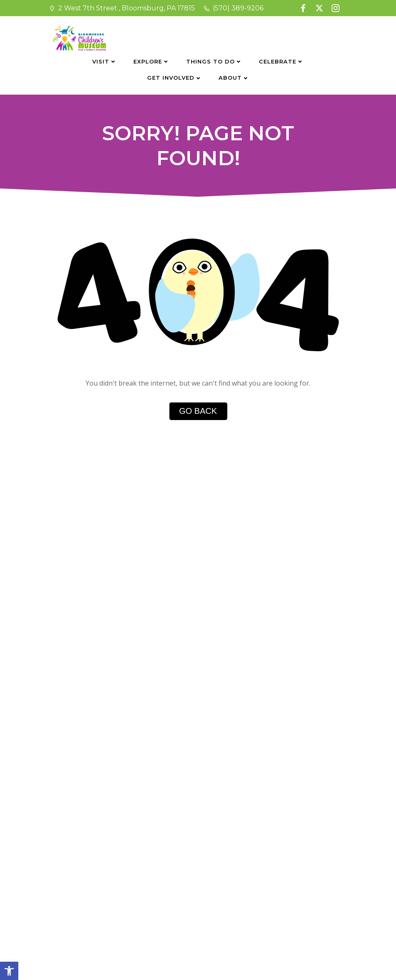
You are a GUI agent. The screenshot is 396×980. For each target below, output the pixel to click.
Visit (105, 61)
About (234, 78)
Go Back (198, 411)
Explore (151, 61)
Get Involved (175, 78)
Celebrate (281, 61)
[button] (9, 971)
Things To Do (214, 61)
